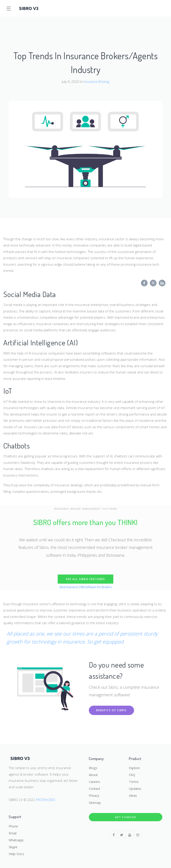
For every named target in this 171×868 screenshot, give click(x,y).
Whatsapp (16, 839)
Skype (13, 846)
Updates (136, 787)
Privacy (94, 794)
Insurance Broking (96, 82)
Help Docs (17, 854)
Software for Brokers (99, 587)
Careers (95, 779)
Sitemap (95, 801)
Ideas (133, 794)
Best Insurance (68, 587)
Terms (134, 779)
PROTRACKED (46, 797)
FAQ (132, 772)
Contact (95, 787)
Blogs (93, 765)
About (93, 772)
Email (13, 832)
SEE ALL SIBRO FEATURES (85, 579)
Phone (14, 825)
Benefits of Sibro (111, 710)
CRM (82, 587)
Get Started (126, 816)
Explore (135, 765)
